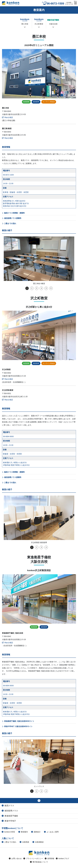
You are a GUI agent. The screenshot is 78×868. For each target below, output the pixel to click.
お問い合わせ (15, 859)
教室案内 (23, 832)
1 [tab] (27, 288)
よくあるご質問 (51, 832)
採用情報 (49, 859)
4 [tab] (41, 288)
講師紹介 (36, 832)
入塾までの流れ (10, 223)
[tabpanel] (39, 261)
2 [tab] (32, 288)
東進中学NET (9, 821)
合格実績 (24, 842)
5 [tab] (46, 288)
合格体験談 (38, 842)
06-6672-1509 (8, 175)
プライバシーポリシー (33, 859)
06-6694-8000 (8, 437)
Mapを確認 (7, 117)
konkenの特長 (8, 832)
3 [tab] (37, 288)
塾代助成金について (39, 862)
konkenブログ (63, 859)
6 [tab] (51, 288)
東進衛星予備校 (10, 816)
